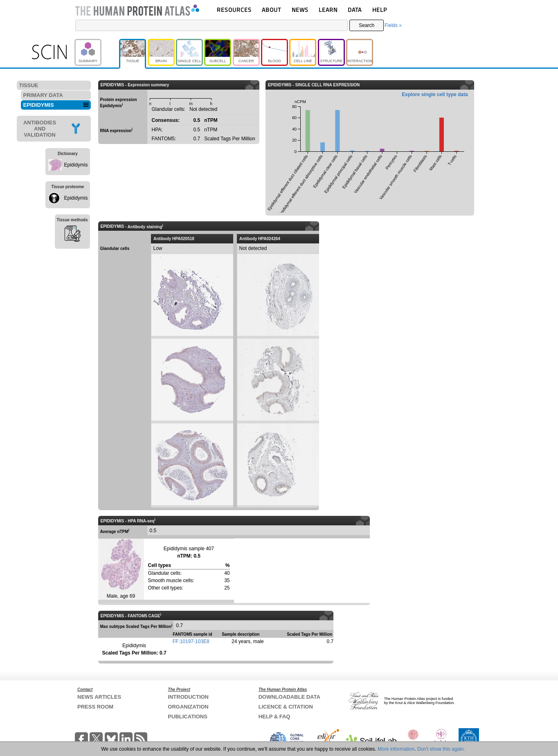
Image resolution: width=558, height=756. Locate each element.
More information (396, 749)
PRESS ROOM (95, 707)
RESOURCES (234, 10)
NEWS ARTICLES (99, 697)
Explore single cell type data (435, 94)
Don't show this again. (441, 749)
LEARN (328, 10)
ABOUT (271, 10)
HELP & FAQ (274, 717)
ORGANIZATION (188, 707)
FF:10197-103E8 (191, 641)
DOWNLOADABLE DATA (289, 697)
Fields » (393, 25)
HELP (380, 10)
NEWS (300, 10)
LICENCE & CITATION (286, 707)
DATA (355, 10)
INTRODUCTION (188, 697)
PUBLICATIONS (188, 717)
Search (367, 25)
